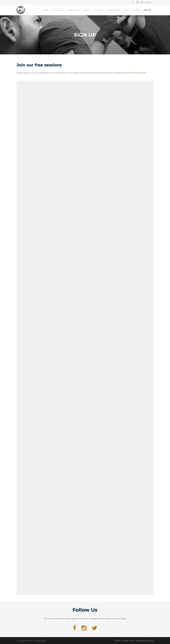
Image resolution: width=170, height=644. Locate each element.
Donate (148, 2)
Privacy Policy (128, 641)
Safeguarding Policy (145, 641)
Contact (136, 10)
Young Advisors (113, 10)
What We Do (74, 10)
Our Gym (98, 10)
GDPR (134, 73)
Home (46, 10)
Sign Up (147, 10)
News (126, 10)
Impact (87, 10)
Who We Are (58, 10)
